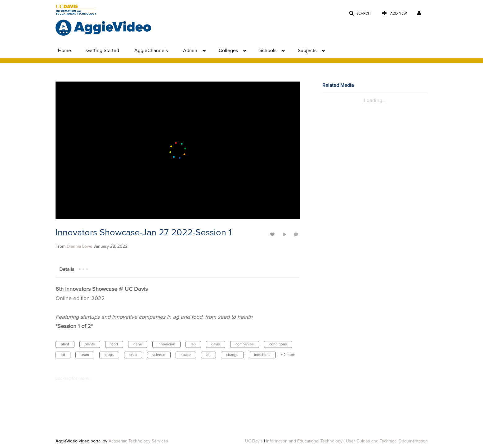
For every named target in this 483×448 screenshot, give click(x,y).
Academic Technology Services (138, 441)
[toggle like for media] (273, 234)
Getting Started (103, 51)
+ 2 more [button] (288, 355)
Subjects (307, 51)
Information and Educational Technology (304, 441)
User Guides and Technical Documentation (387, 441)
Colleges (228, 51)
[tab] (67, 269)
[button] (360, 13)
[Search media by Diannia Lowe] (80, 246)
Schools (268, 51)
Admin (190, 51)
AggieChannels (151, 51)
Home (65, 51)
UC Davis (254, 441)
